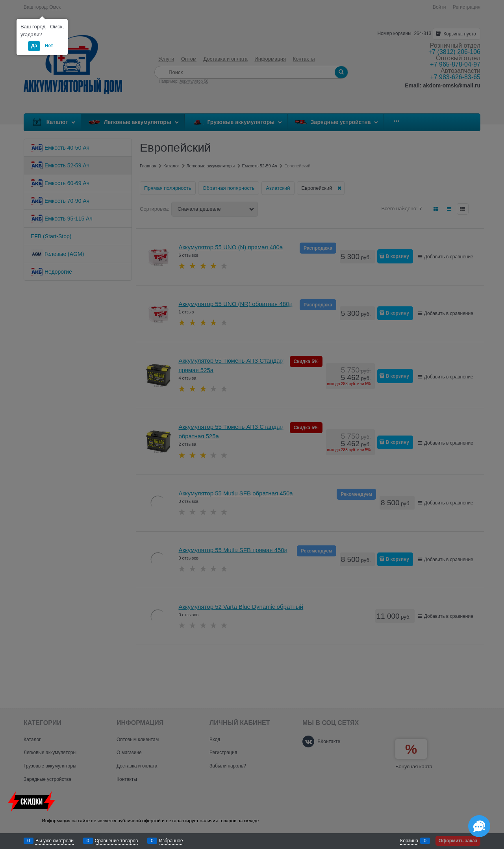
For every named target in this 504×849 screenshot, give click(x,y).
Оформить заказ (458, 841)
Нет (49, 46)
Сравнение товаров (117, 841)
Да (34, 46)
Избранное (171, 841)
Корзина (409, 841)
